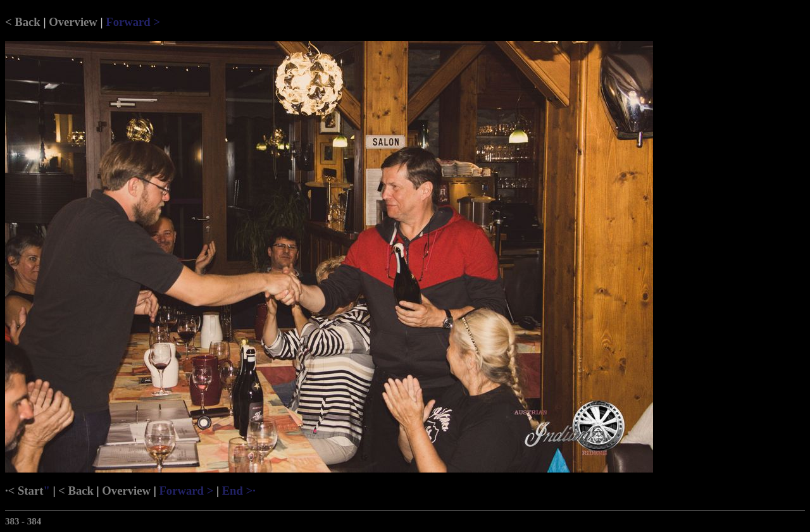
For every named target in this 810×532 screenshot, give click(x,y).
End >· (239, 491)
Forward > (133, 22)
